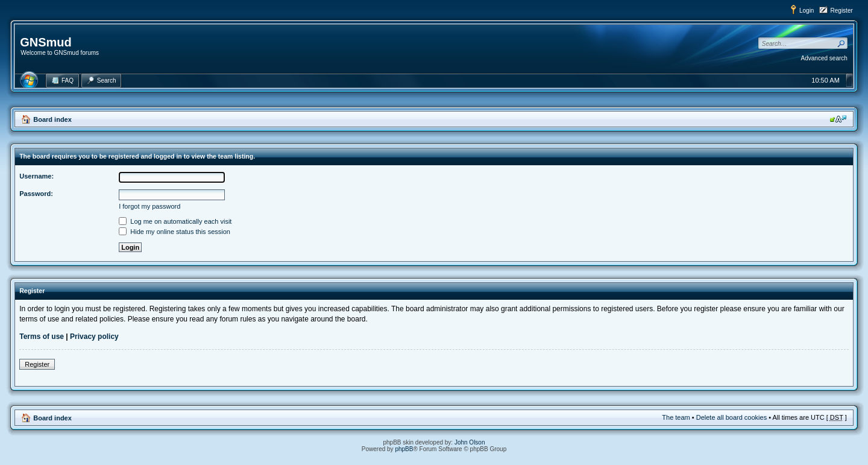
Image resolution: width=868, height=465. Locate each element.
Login (807, 11)
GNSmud (46, 42)
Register (842, 11)
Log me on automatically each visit (175, 221)
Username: (36, 176)
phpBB (404, 449)
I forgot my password (149, 206)
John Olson (470, 442)
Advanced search (824, 58)
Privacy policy (94, 337)
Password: (36, 194)
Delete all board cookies (731, 417)
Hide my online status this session (175, 232)
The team (676, 417)
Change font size (838, 119)
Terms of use (42, 337)
